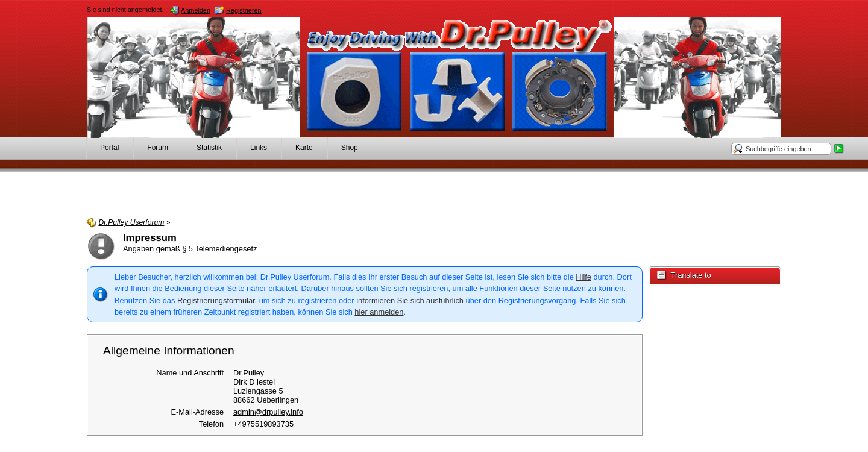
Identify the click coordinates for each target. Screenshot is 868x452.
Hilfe (583, 277)
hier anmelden (379, 312)
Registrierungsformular (216, 300)
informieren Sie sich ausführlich (410, 300)
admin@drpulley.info (268, 412)
